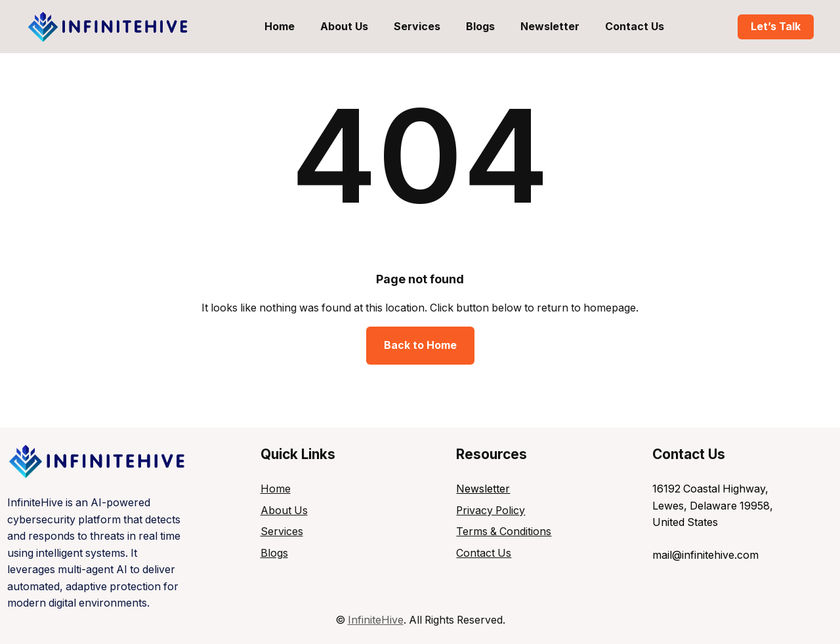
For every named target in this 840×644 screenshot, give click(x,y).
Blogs (274, 553)
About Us (284, 511)
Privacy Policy (491, 511)
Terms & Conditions (504, 532)
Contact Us (484, 553)
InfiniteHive (376, 620)
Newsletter (483, 489)
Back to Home (420, 345)
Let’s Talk (776, 27)
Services (282, 532)
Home (276, 489)
